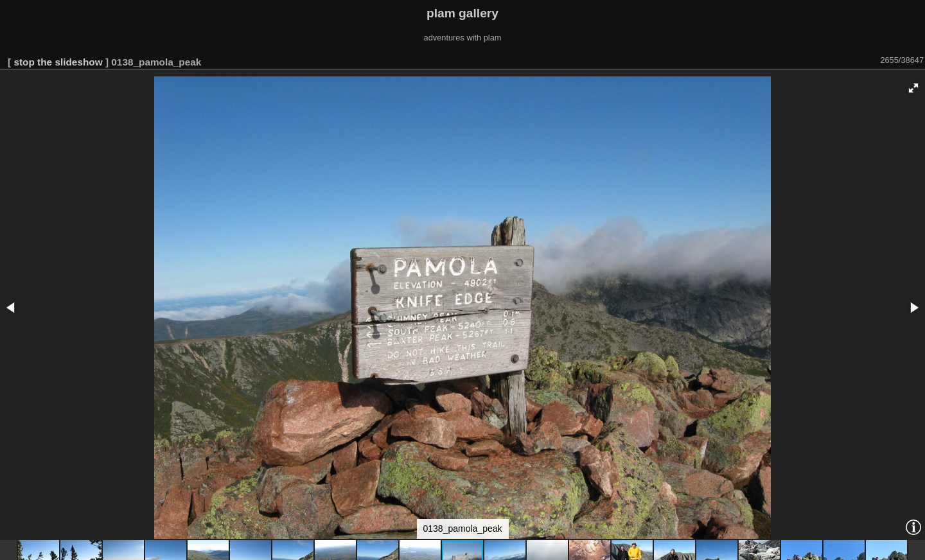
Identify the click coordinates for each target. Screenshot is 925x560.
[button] (913, 88)
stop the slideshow (58, 62)
